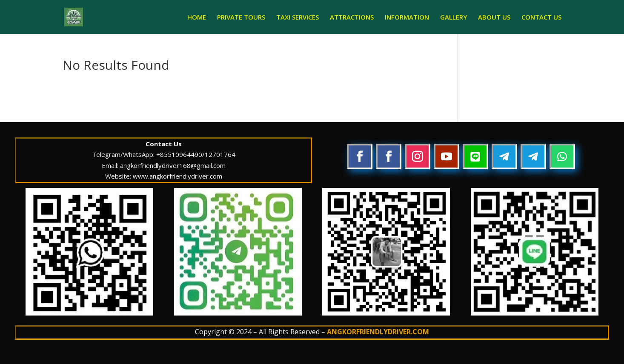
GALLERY (454, 18)
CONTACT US (541, 18)
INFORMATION (407, 18)
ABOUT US (494, 18)
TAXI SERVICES (298, 18)
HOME (197, 18)
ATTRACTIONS (352, 18)
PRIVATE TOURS (241, 18)
